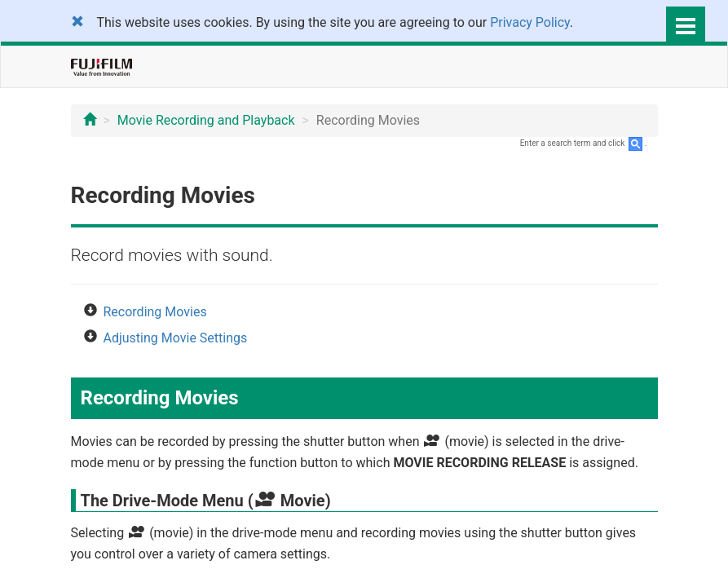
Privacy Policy (530, 22)
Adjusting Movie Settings (176, 338)
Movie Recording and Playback (206, 120)
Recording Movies (155, 312)
